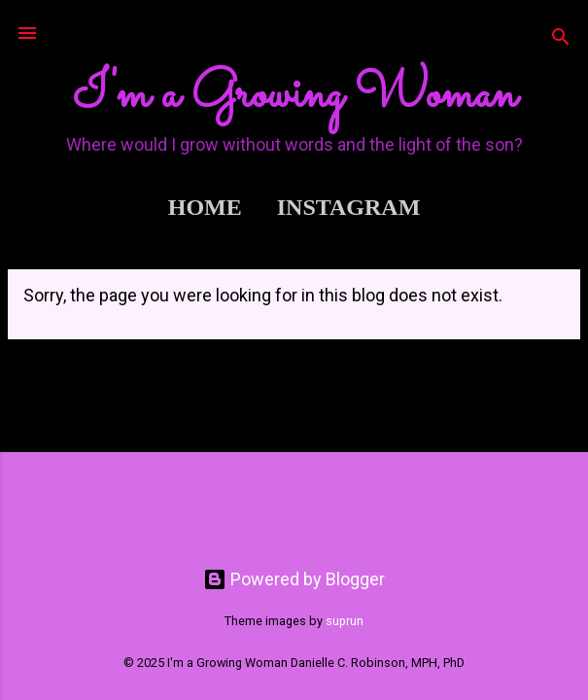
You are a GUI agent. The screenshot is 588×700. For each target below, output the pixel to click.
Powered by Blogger (294, 579)
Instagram (349, 207)
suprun (345, 621)
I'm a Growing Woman (294, 95)
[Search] (561, 39)
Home (205, 207)
